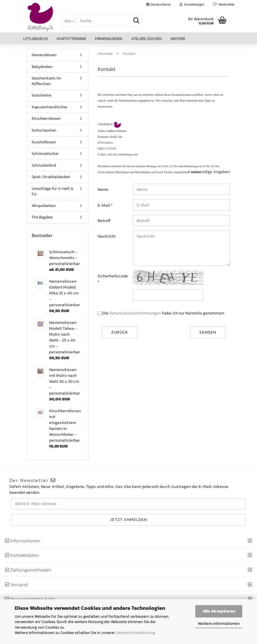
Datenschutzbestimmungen (135, 313)
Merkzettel (224, 4)
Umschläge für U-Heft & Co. (53, 191)
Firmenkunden (109, 39)
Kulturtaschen (44, 130)
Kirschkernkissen (46, 119)
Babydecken (42, 67)
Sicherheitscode (113, 276)
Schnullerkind (44, 165)
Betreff (104, 221)
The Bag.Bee (42, 217)
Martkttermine (71, 39)
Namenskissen (44, 55)
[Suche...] (69, 21)
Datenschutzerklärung (135, 633)
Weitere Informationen (219, 624)
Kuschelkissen (44, 142)
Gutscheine (42, 95)
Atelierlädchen (146, 39)
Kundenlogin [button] (192, 4)
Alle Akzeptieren (219, 611)
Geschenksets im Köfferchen (46, 81)
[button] (158, 4)
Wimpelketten (44, 206)
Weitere (178, 39)
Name (103, 189)
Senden (208, 332)
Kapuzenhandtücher (50, 107)
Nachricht (107, 236)
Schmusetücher (45, 154)
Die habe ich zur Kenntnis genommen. (164, 313)
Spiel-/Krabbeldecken (51, 177)
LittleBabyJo (36, 39)
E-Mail (104, 205)
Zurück (120, 332)
